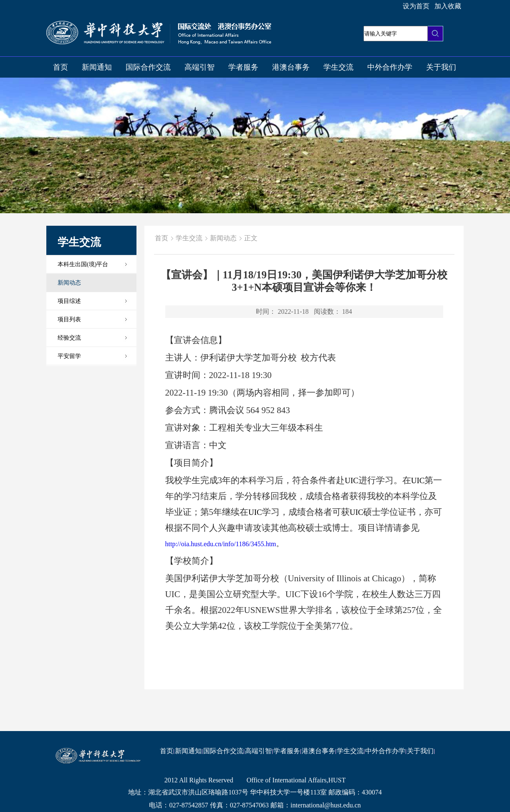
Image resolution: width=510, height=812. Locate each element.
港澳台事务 (291, 67)
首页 (61, 67)
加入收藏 (448, 6)
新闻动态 (223, 238)
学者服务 (243, 67)
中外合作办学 (390, 67)
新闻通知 (97, 67)
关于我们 (441, 67)
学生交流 (338, 67)
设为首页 (416, 6)
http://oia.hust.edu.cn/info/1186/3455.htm (221, 544)
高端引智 (199, 67)
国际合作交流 (148, 67)
